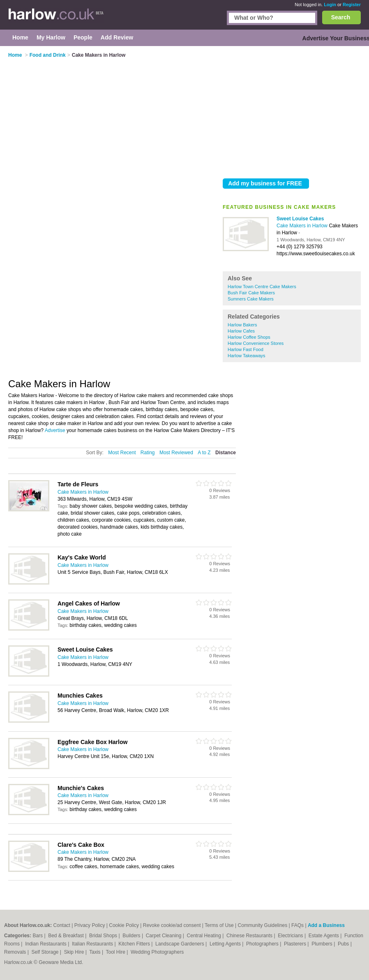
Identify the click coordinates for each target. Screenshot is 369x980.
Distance (226, 453)
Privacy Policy (90, 925)
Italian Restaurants (93, 944)
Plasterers (296, 944)
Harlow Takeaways (247, 356)
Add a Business (326, 925)
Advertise (55, 430)
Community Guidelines (263, 925)
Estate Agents (324, 936)
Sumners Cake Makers (251, 299)
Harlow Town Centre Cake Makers (262, 287)
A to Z (204, 453)
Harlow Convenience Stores (256, 343)
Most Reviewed (176, 453)
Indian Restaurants (46, 944)
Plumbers (323, 944)
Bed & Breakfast (67, 936)
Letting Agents (226, 944)
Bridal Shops (104, 936)
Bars (38, 936)
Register (352, 5)
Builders (132, 936)
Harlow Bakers (242, 325)
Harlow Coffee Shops (249, 337)
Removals (16, 952)
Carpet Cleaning (164, 936)
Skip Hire (75, 952)
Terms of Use (219, 925)
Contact (62, 925)
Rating (148, 453)
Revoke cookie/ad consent (172, 925)
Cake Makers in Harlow (303, 226)
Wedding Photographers (157, 952)
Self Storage (45, 952)
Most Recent (122, 453)
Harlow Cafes (241, 331)
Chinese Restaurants (250, 936)
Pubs (344, 944)
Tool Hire (116, 952)
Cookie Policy (124, 925)
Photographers (263, 944)
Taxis (96, 952)
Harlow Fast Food (246, 349)
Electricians (291, 936)
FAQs (298, 925)
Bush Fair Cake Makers (251, 293)
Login (330, 5)
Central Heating (205, 936)
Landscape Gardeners (180, 944)
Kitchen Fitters (135, 944)
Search (341, 17)
